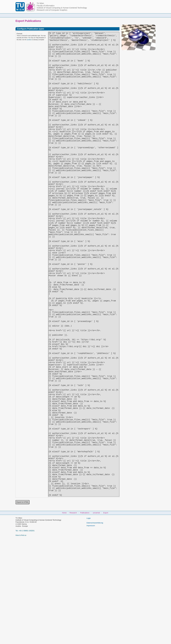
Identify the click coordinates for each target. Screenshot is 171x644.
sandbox (29, 40)
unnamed (96, 616)
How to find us (21, 638)
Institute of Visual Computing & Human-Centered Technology (62, 8)
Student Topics (84, 15)
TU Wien (40, 3)
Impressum (91, 629)
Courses (67, 15)
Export (106, 616)
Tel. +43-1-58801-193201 (25, 634)
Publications (117, 15)
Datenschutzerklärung (95, 626)
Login (89, 621)
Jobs (132, 15)
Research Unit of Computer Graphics (52, 10)
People (53, 15)
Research (101, 15)
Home (40, 15)
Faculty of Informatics (45, 6)
